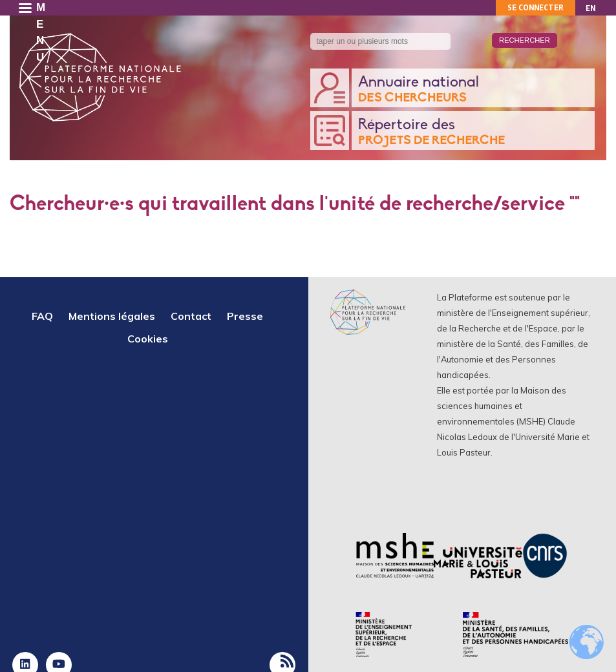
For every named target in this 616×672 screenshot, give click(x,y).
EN (590, 8)
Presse (245, 316)
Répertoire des (473, 133)
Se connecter (536, 7)
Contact (191, 316)
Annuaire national (473, 90)
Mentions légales (112, 316)
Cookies (148, 339)
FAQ (42, 316)
